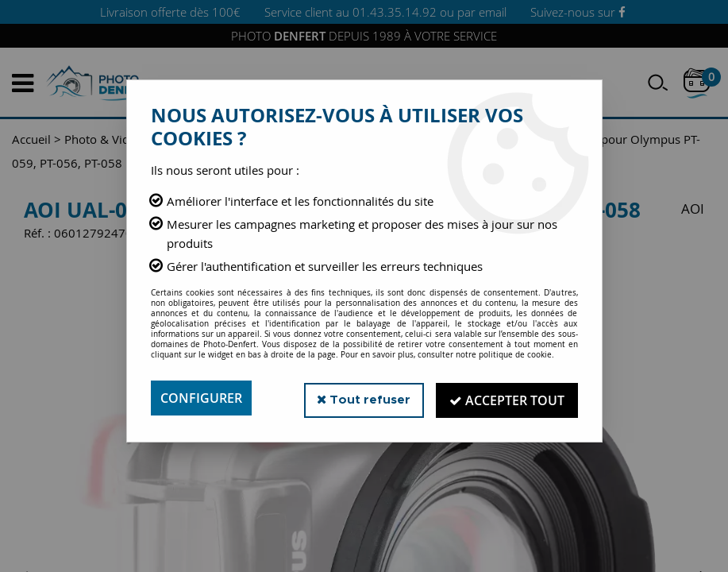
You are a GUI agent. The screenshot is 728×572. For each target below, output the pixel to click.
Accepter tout (507, 398)
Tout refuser (363, 398)
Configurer (201, 398)
